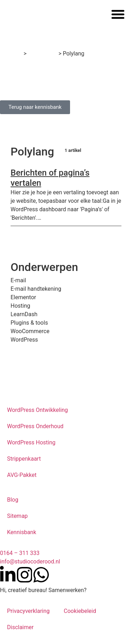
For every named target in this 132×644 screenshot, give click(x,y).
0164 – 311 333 (20, 553)
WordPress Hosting (31, 442)
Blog (13, 500)
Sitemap (17, 516)
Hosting (20, 306)
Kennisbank (42, 54)
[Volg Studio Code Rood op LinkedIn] (8, 575)
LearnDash (24, 314)
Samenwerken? (68, 590)
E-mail (18, 280)
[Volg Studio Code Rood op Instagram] (25, 575)
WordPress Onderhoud (35, 426)
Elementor (23, 297)
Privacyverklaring (28, 611)
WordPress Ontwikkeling (37, 410)
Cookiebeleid (80, 611)
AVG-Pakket (22, 475)
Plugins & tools (29, 323)
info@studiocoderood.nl (30, 562)
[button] (118, 14)
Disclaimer (20, 627)
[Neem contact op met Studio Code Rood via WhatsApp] (41, 575)
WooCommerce (30, 331)
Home (15, 54)
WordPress (24, 340)
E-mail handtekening (36, 289)
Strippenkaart (24, 459)
